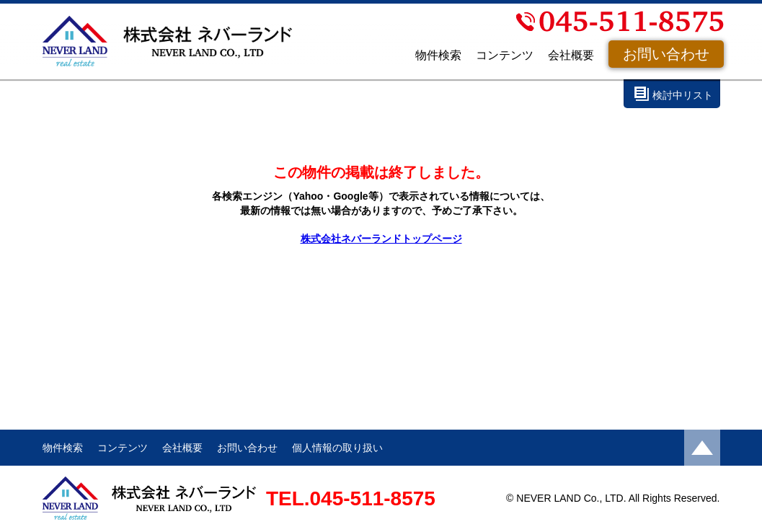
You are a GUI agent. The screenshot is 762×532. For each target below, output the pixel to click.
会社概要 (571, 55)
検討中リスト (683, 95)
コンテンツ (505, 55)
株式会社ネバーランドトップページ (381, 239)
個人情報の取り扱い (337, 448)
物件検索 (438, 55)
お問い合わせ (666, 54)
